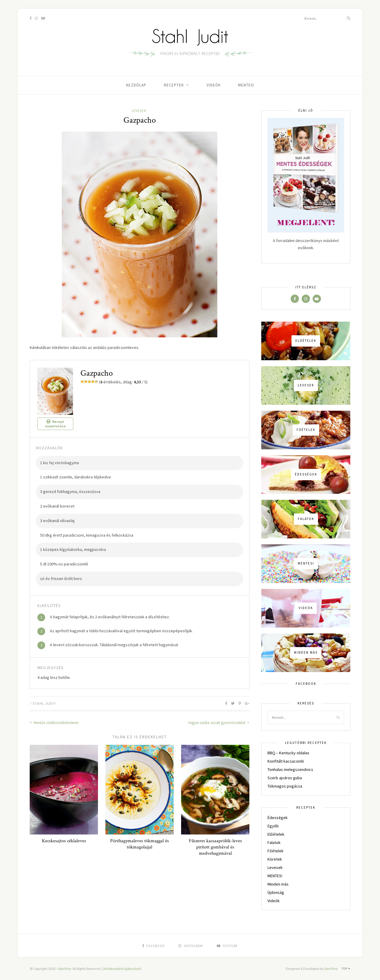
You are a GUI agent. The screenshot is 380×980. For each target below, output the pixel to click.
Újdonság (276, 892)
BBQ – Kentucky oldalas (288, 753)
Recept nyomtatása (55, 424)
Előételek (276, 834)
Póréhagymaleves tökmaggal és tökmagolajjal (140, 844)
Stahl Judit (44, 703)
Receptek (174, 85)
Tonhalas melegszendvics (290, 769)
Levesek (139, 111)
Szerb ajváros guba (285, 778)
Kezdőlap (136, 85)
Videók (214, 85)
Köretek (275, 859)
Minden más (278, 884)
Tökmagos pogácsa (285, 786)
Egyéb (273, 826)
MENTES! (246, 85)
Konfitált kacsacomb (286, 761)
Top (346, 969)
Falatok (274, 843)
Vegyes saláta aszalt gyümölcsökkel (219, 723)
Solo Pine (64, 969)
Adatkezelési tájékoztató (122, 969)
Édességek (278, 818)
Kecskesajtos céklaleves (64, 841)
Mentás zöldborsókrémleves (54, 723)
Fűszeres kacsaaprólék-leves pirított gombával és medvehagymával (215, 847)
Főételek (275, 851)
